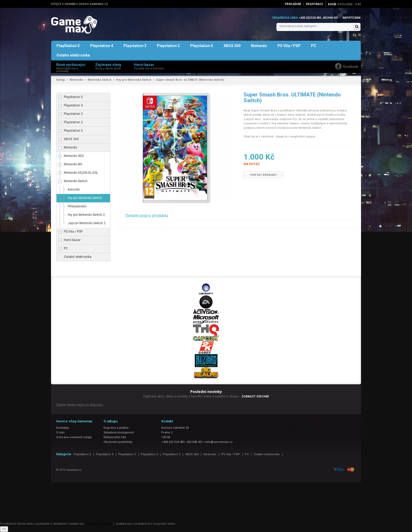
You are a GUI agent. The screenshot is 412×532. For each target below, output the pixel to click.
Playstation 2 (168, 46)
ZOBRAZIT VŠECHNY (255, 396)
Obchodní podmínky (118, 442)
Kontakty (63, 428)
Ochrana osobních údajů (74, 437)
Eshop (61, 80)
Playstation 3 (135, 46)
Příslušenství (77, 206)
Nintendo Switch (100, 80)
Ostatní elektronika (73, 55)
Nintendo (259, 46)
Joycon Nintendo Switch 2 (87, 223)
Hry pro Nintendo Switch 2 (86, 215)
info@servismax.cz (219, 442)
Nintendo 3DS (74, 156)
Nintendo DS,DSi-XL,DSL (81, 173)
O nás (60, 432)
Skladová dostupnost (119, 432)
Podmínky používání (99, 524)
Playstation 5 (202, 46)
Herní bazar (72, 240)
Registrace (315, 4)
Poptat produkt (264, 175)
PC (314, 46)
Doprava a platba (116, 428)
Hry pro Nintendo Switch (134, 80)
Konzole (74, 190)
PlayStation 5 (68, 46)
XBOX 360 (232, 46)
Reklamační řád (115, 437)
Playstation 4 (102, 46)
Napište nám (352, 18)
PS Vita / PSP (289, 46)
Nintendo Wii (73, 164)
